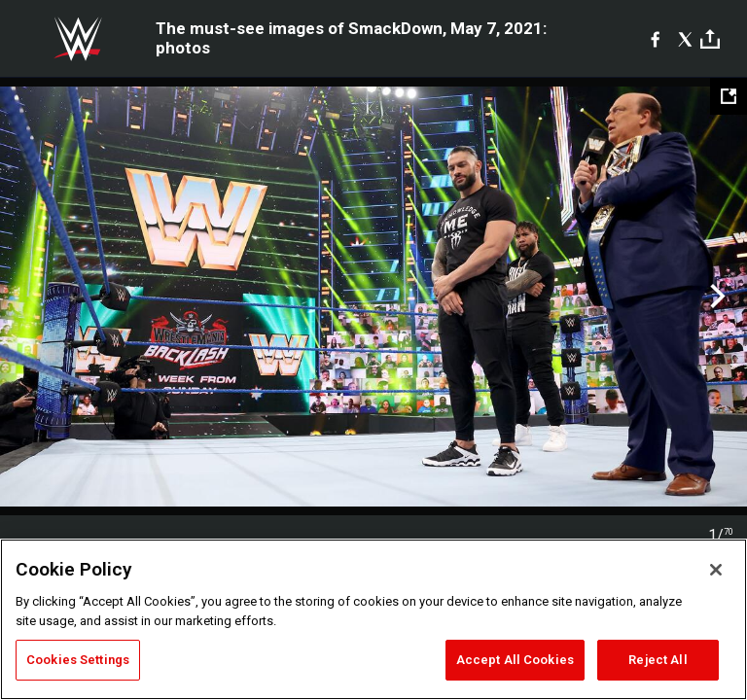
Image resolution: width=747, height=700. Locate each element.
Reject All (658, 660)
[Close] (716, 570)
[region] (373, 619)
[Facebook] (655, 39)
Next (715, 297)
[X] (685, 39)
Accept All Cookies (515, 660)
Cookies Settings (78, 660)
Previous (32, 297)
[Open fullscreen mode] (729, 96)
